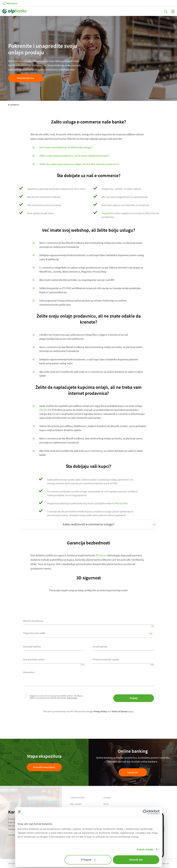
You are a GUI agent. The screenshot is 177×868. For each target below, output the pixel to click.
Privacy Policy (100, 711)
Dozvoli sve (136, 860)
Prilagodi (88, 860)
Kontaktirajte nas (26, 78)
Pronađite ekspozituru (44, 767)
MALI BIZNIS (76, 804)
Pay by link (107, 213)
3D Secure (101, 555)
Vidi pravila (72, 698)
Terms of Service (120, 711)
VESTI (106, 804)
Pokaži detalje (145, 849)
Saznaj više (133, 772)
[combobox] (54, 646)
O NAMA (107, 798)
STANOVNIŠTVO (77, 798)
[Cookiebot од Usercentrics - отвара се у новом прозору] (145, 812)
